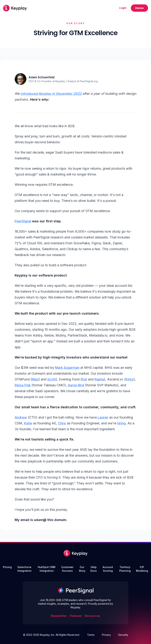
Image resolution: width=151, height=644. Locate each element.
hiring (121, 423)
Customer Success (67, 569)
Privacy (106, 635)
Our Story (82, 569)
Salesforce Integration (24, 569)
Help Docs (94, 569)
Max (35, 379)
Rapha (99, 379)
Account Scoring (108, 569)
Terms (91, 635)
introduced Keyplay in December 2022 (51, 94)
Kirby (130, 379)
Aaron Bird (76, 385)
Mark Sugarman (67, 368)
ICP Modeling (142, 569)
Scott (52, 379)
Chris (62, 423)
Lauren (103, 417)
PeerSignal (23, 221)
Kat (84, 379)
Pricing (7, 567)
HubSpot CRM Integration (47, 569)
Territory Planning (125, 569)
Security (123, 635)
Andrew (21, 417)
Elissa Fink (23, 385)
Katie (28, 423)
